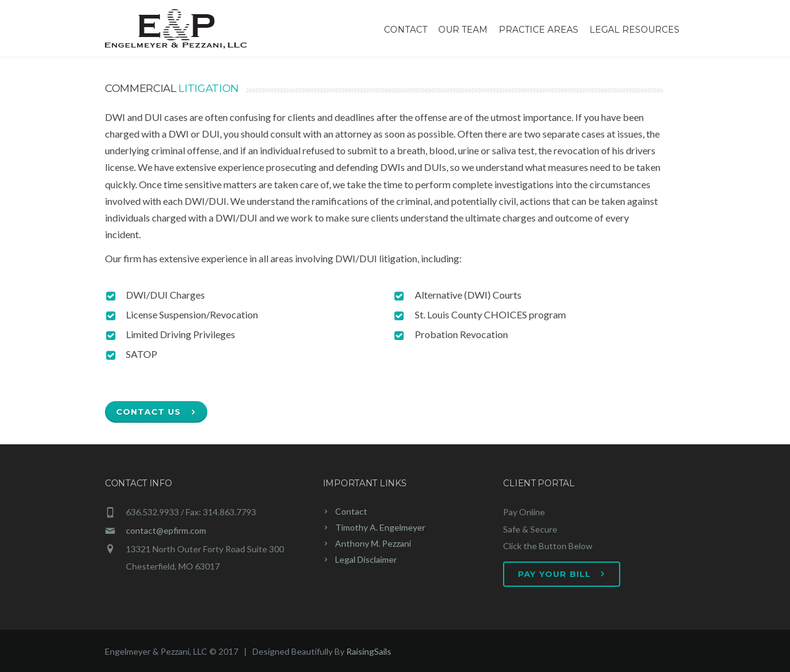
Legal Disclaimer (366, 559)
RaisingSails (369, 651)
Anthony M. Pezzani (373, 543)
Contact (405, 30)
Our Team (463, 30)
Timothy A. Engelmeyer (380, 527)
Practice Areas (538, 30)
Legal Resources (634, 30)
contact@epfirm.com (166, 530)
